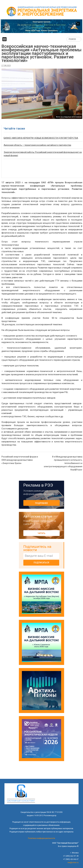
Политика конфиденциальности (41, 838)
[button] (41, 26)
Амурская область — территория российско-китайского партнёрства (37, 145)
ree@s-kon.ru (73, 863)
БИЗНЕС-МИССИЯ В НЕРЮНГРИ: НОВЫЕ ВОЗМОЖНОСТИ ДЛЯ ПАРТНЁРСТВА (41, 138)
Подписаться (41, 563)
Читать (41, 533)
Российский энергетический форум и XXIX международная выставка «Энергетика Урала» (20, 460)
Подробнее (41, 503)
